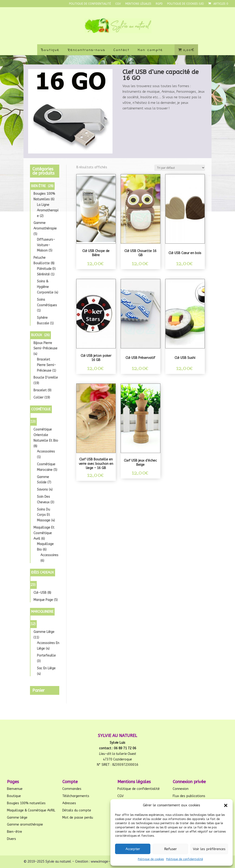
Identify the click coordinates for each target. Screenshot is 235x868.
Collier (38, 397)
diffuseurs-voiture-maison (46, 245)
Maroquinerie (42, 612)
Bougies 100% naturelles (26, 803)
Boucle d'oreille (46, 378)
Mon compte (150, 50)
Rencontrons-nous (86, 50)
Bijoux (37, 335)
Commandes (72, 789)
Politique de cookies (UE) (185, 4)
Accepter (133, 849)
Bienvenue (15, 789)
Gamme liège (44, 632)
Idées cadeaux (43, 573)
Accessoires (46, 452)
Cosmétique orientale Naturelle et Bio (46, 435)
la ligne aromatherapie (48, 210)
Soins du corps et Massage (44, 515)
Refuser (170, 849)
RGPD (159, 4)
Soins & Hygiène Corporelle (45, 287)
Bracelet (40, 390)
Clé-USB (40, 593)
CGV (118, 4)
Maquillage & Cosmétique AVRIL (31, 810)
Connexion (181, 789)
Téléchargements (76, 796)
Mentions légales (138, 4)
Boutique (50, 50)
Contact (121, 50)
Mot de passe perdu (78, 818)
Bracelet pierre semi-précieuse (46, 365)
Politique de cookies (151, 859)
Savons (42, 490)
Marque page (43, 600)
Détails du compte (77, 810)
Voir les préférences (209, 849)
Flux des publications (189, 796)
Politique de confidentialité (185, 859)
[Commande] (180, 168)
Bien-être (15, 832)
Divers (12, 839)
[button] (226, 805)
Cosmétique (41, 409)
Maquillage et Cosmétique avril (44, 533)
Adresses (69, 803)
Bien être (38, 186)
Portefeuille (46, 656)
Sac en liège (46, 668)
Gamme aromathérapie (25, 825)
